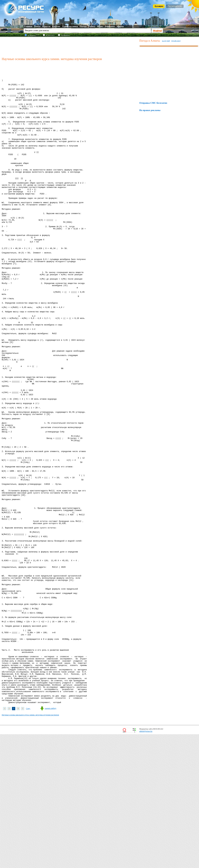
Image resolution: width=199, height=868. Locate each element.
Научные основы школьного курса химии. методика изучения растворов (30, 849)
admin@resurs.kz (146, 865)
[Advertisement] (70, 47)
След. (28, 842)
